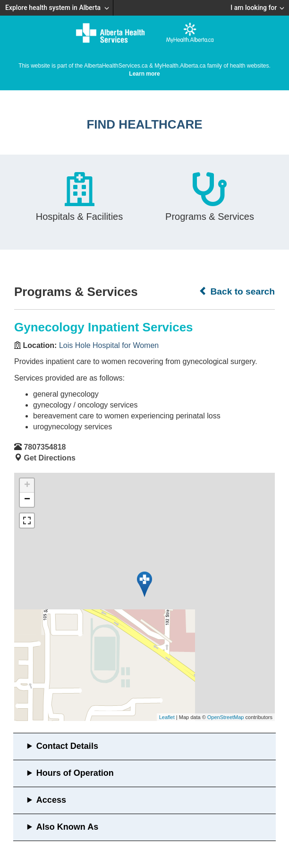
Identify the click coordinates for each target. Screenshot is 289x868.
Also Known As (67, 827)
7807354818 (45, 447)
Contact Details (67, 746)
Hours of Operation (75, 773)
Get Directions (49, 458)
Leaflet (167, 717)
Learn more (144, 74)
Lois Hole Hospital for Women (109, 345)
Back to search (237, 291)
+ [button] (27, 486)
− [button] (27, 500)
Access (51, 800)
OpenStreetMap (226, 717)
